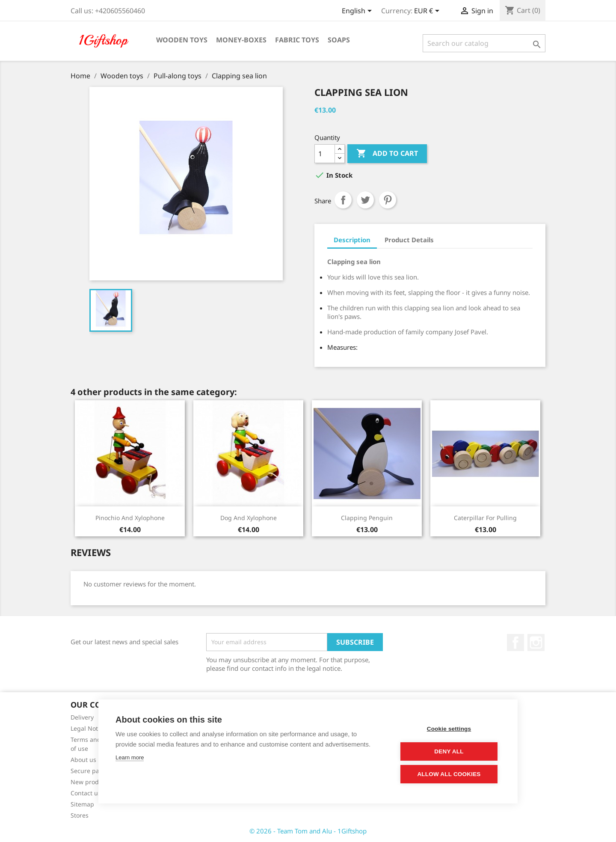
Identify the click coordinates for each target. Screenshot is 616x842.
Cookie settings (449, 729)
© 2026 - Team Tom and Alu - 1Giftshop (308, 831)
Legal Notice (88, 728)
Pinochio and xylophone (130, 518)
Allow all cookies (449, 774)
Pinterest (388, 200)
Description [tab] (352, 240)
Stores (80, 815)
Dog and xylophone (249, 518)
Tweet (365, 200)
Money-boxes (241, 40)
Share (343, 200)
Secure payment (94, 771)
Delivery (82, 717)
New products (91, 782)
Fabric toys (297, 40)
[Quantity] (325, 154)
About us (83, 760)
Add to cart (387, 154)
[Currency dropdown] (428, 12)
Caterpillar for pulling (485, 518)
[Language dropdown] (358, 12)
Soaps (339, 40)
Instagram (536, 643)
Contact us (86, 793)
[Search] (484, 43)
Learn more (130, 757)
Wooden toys (182, 40)
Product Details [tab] (409, 240)
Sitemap (82, 804)
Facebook (515, 643)
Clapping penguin (367, 518)
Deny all (449, 751)
